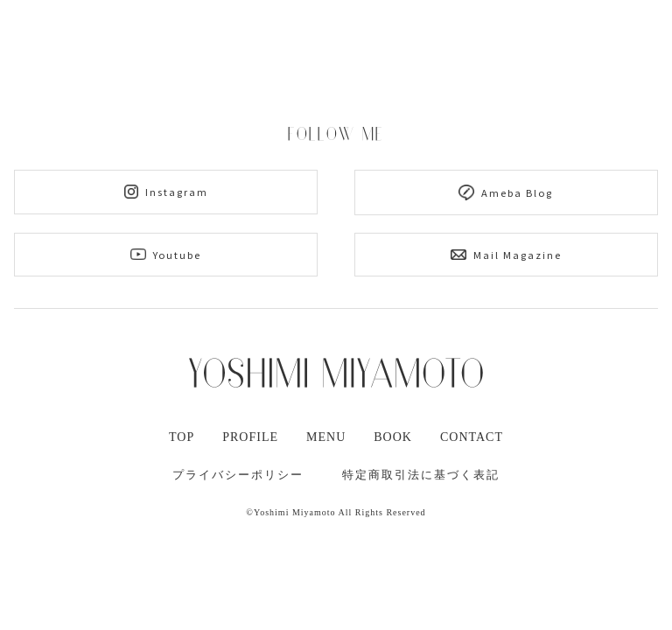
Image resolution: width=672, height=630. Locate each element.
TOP (182, 437)
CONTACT (472, 437)
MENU (326, 437)
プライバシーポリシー (238, 475)
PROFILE (250, 437)
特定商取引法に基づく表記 (421, 475)
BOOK (393, 437)
